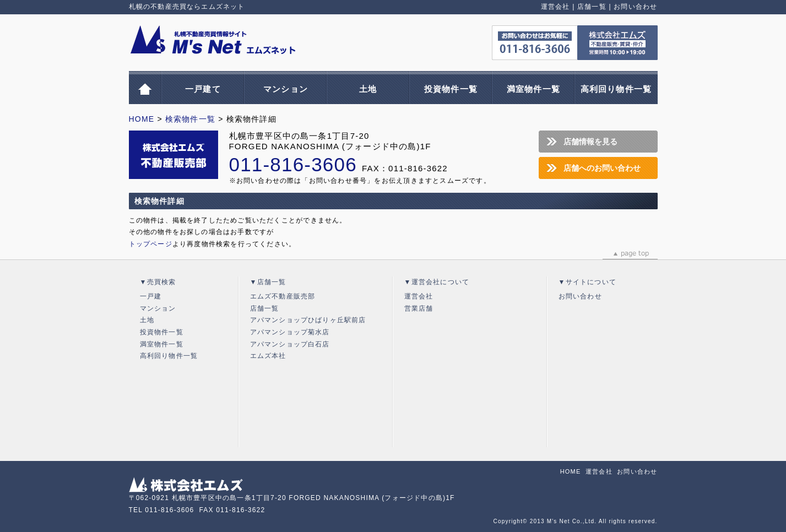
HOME (142, 119)
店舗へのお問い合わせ (602, 168)
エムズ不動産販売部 (283, 296)
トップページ (151, 244)
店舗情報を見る (590, 142)
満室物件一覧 (533, 89)
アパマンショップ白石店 (290, 344)
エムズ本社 (268, 356)
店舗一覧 (592, 7)
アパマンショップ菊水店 (290, 332)
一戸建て (203, 89)
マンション (286, 89)
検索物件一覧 (190, 119)
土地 (368, 89)
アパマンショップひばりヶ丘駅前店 (308, 320)
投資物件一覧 (451, 89)
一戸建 (151, 296)
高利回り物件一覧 (616, 89)
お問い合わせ (635, 7)
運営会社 (555, 7)
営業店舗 (419, 308)
